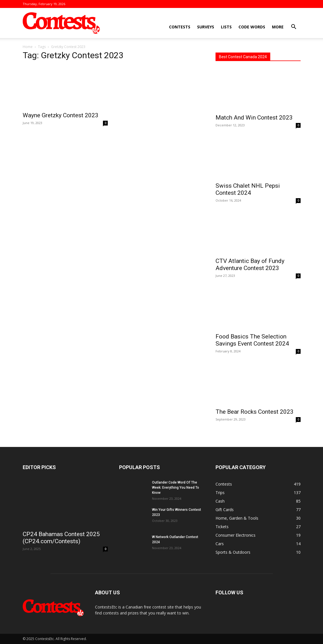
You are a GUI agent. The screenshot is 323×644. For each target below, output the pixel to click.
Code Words (252, 27)
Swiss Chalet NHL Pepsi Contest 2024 (248, 189)
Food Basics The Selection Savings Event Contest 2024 (252, 340)
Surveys (206, 27)
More (278, 27)
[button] (294, 27)
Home (28, 47)
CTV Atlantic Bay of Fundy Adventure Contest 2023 (250, 264)
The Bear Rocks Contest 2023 (255, 412)
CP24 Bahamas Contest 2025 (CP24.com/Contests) (61, 538)
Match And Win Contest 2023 (254, 118)
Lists (226, 27)
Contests (180, 27)
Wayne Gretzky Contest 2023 (61, 115)
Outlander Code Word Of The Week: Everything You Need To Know (176, 488)
